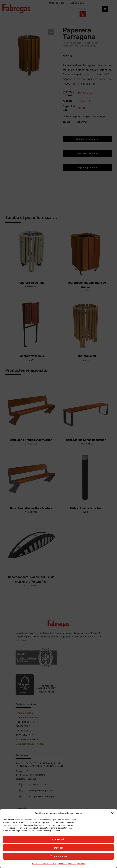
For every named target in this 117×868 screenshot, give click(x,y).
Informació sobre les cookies (44, 863)
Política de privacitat (67, 863)
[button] (112, 813)
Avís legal (81, 863)
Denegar (58, 848)
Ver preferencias (58, 856)
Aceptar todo (58, 839)
